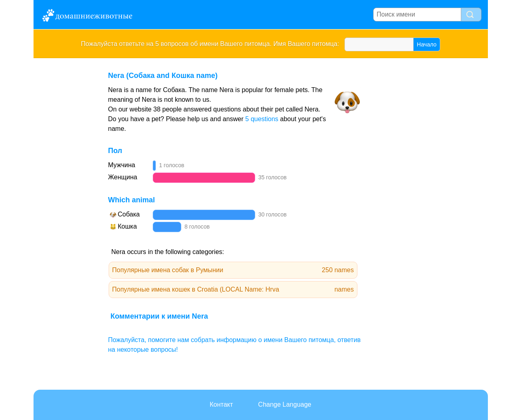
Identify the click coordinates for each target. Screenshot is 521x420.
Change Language (285, 404)
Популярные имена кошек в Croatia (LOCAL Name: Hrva (233, 290)
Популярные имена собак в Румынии (233, 270)
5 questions (262, 119)
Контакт (221, 404)
